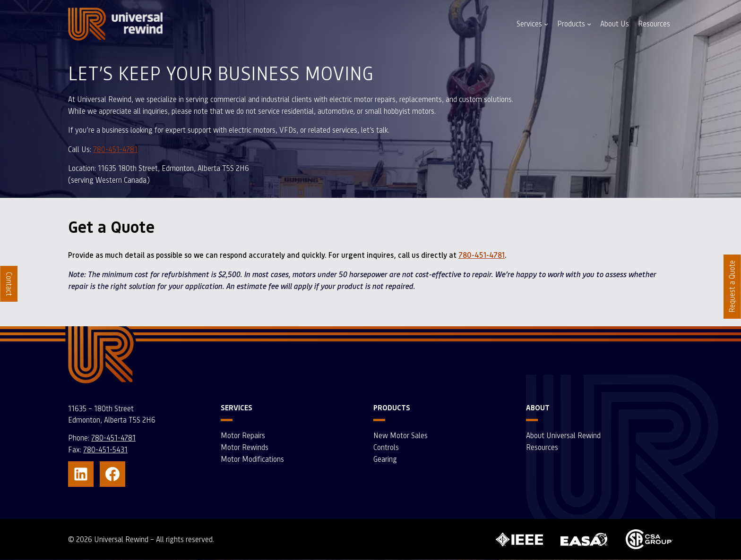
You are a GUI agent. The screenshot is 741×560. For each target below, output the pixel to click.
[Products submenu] (589, 24)
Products (571, 24)
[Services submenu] (546, 24)
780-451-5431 (105, 450)
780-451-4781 (115, 149)
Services (529, 24)
